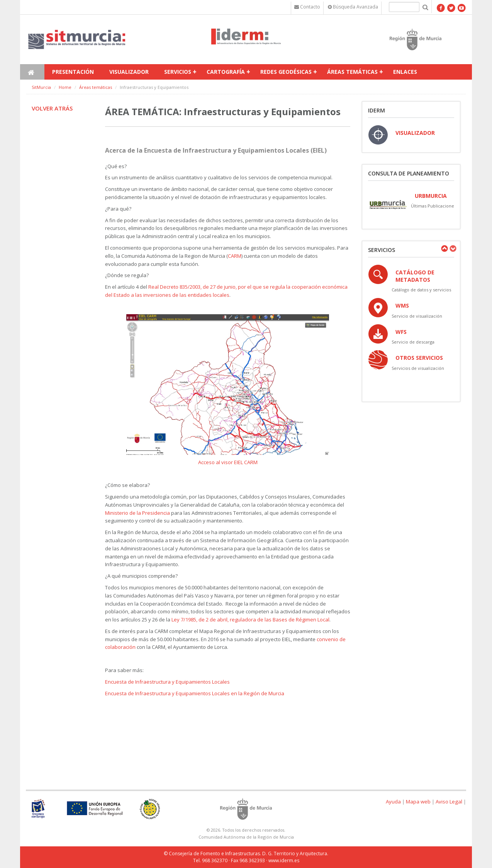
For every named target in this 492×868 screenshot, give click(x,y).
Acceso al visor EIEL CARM (228, 462)
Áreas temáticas (352, 72)
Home (65, 87)
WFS (401, 332)
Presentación (73, 72)
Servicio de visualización (417, 316)
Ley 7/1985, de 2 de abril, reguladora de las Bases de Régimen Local (250, 620)
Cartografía (226, 72)
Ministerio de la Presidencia (137, 513)
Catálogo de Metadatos (415, 276)
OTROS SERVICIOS (419, 358)
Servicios (178, 72)
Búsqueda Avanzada (353, 7)
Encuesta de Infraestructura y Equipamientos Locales (167, 682)
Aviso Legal (449, 802)
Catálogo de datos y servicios (421, 290)
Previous (444, 248)
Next (453, 248)
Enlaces (405, 72)
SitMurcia (41, 87)
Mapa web (418, 802)
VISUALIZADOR (415, 133)
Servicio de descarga (413, 342)
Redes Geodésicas (286, 72)
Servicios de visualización (418, 368)
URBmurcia (431, 196)
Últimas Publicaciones (433, 206)
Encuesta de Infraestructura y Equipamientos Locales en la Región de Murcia (195, 693)
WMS (402, 306)
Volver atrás (52, 108)
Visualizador (129, 72)
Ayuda (393, 802)
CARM (235, 256)
